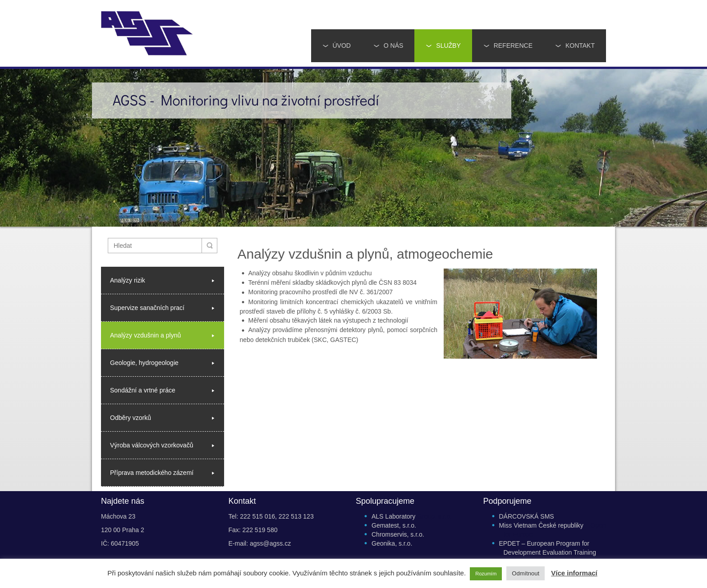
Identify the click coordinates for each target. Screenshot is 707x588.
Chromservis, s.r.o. (398, 534)
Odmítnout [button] (526, 573)
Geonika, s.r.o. (392, 543)
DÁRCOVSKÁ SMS (527, 516)
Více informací (574, 573)
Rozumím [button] (486, 574)
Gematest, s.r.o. (394, 525)
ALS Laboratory (393, 516)
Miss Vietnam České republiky (541, 525)
